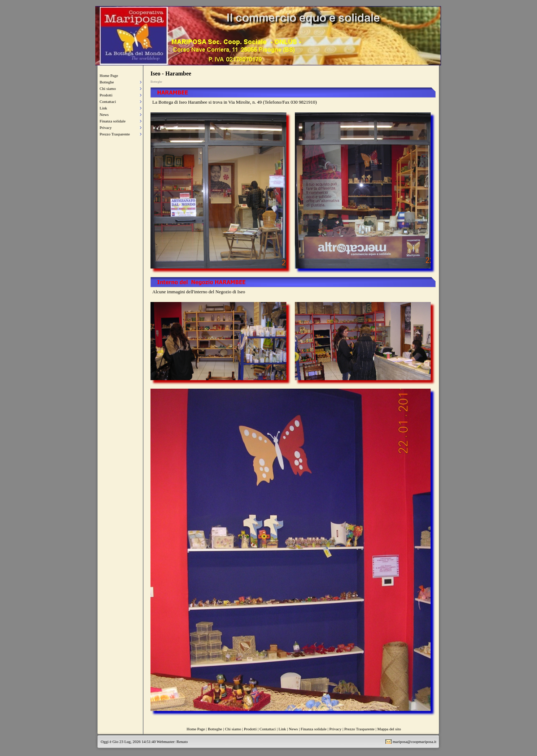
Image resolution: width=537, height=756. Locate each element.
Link (103, 108)
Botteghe (107, 82)
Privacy (106, 128)
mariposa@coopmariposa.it (414, 742)
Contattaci (108, 101)
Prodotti (106, 95)
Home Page (109, 75)
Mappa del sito (389, 729)
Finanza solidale (113, 121)
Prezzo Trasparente (115, 134)
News (104, 115)
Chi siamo (108, 88)
